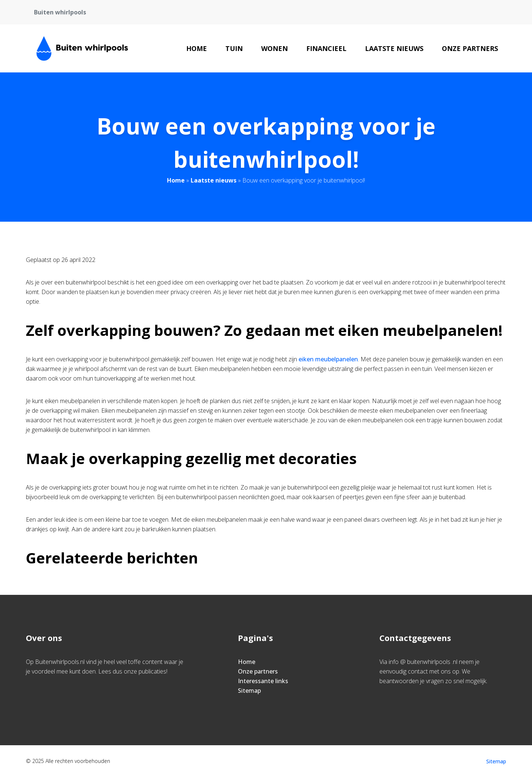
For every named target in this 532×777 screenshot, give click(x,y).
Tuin (234, 48)
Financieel (326, 48)
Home (197, 48)
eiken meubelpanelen (328, 359)
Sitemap (249, 691)
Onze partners (470, 48)
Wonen (274, 48)
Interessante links (263, 681)
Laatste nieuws (394, 48)
